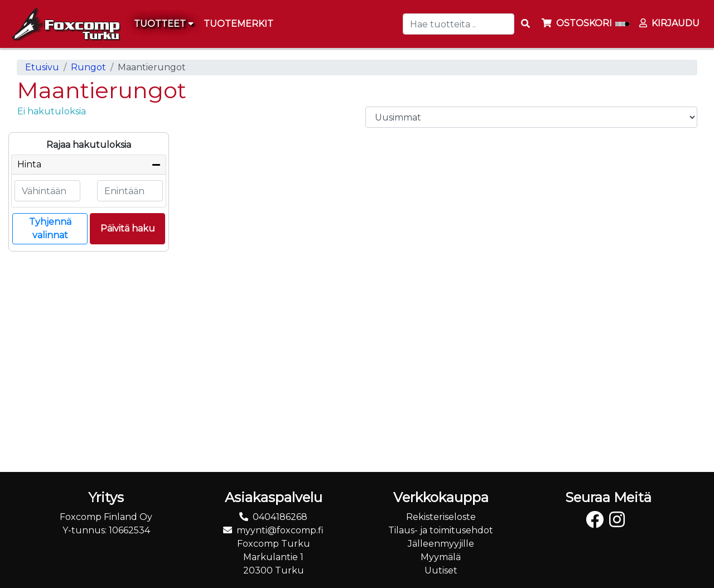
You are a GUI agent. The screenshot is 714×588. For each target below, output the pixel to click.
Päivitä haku (128, 228)
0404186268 (280, 517)
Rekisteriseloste (441, 517)
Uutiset (441, 570)
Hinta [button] (29, 164)
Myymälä (441, 557)
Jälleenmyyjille (441, 544)
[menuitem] (239, 24)
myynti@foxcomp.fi (280, 530)
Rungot (88, 67)
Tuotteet (164, 24)
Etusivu (42, 67)
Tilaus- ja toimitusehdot (441, 530)
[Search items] (525, 24)
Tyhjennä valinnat (50, 228)
